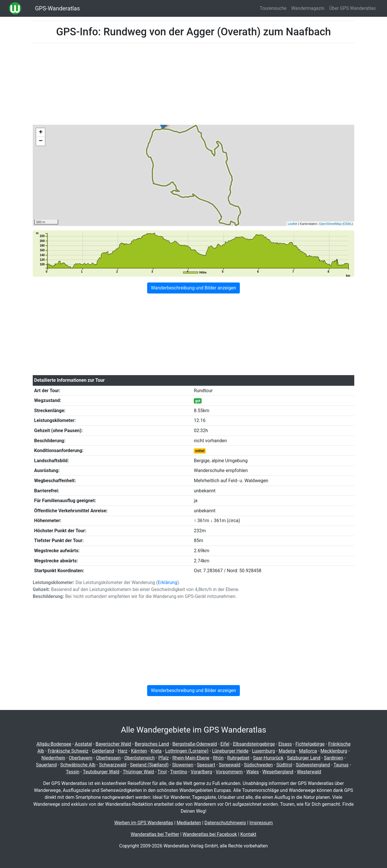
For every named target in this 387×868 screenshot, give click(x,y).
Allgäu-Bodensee (54, 744)
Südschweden (258, 765)
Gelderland (103, 751)
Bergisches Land (152, 744)
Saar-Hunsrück (268, 758)
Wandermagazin (308, 8)
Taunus (341, 765)
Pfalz (163, 758)
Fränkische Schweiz (68, 751)
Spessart (206, 765)
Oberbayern (81, 758)
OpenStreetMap (330, 224)
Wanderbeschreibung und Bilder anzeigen (193, 288)
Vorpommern (229, 772)
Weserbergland (278, 772)
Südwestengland (313, 765)
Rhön (218, 758)
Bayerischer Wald (113, 744)
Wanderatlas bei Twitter (155, 834)
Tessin (73, 772)
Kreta (156, 751)
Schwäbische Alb (78, 765)
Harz (122, 751)
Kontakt (248, 834)
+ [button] (41, 133)
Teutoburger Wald (101, 772)
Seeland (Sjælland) (149, 765)
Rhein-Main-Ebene (191, 758)
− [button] (41, 141)
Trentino (179, 772)
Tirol (162, 772)
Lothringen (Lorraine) (187, 751)
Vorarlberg (201, 772)
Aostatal (83, 744)
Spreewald (229, 765)
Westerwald (309, 772)
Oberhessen (108, 758)
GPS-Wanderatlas (57, 8)
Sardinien (333, 758)
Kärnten (139, 751)
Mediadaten (189, 823)
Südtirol (284, 765)
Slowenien (183, 765)
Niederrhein (53, 758)
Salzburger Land (304, 758)
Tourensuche (273, 8)
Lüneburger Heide (230, 751)
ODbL (348, 224)
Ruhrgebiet (238, 758)
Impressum (261, 823)
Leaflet (292, 224)
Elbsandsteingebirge (254, 744)
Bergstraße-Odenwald (195, 744)
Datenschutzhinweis (225, 823)
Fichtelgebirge (310, 744)
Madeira (287, 751)
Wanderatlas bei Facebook (210, 834)
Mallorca (308, 751)
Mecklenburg (334, 751)
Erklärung (168, 582)
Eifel (225, 744)
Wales (252, 772)
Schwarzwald (113, 765)
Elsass (285, 744)
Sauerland (46, 765)
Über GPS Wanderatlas (352, 8)
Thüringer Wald (138, 772)
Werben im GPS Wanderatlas (144, 823)
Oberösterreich (139, 758)
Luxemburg (263, 751)
